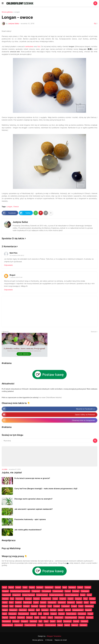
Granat (55, 599)
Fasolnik (5, 599)
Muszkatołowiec (78, 610)
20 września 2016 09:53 (17, 255)
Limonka (57, 606)
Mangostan (13, 610)
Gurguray (78, 599)
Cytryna (68, 591)
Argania (32, 588)
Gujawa (71, 599)
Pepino (43, 618)
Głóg (85, 599)
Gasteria (36, 599)
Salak (46, 622)
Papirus (5, 618)
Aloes (5, 588)
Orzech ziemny (71, 614)
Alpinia (11, 588)
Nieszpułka (13, 614)
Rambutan (33, 622)
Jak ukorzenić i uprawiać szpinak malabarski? (33, 509)
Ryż (40, 622)
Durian (83, 595)
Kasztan (79, 603)
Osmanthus (82, 614)
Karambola (62, 603)
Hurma (5, 603)
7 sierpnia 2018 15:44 (16, 277)
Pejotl (37, 618)
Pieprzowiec (59, 618)
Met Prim (13, 253)
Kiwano (5, 606)
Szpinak (76, 622)
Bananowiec (49, 588)
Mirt (38, 610)
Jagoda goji (27, 603)
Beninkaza (72, 588)
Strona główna (7, 12)
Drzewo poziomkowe (56, 595)
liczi (39, 46)
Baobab (58, 588)
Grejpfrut (63, 599)
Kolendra (18, 606)
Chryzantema (46, 591)
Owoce (16, 207)
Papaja (90, 614)
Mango (5, 610)
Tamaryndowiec (8, 625)
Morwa (61, 610)
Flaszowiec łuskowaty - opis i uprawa (30, 519)
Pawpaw (29, 618)
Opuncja (61, 614)
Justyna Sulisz (20, 222)
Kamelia (43, 603)
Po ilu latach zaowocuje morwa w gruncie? (32, 478)
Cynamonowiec (58, 591)
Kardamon (71, 603)
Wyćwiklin (83, 625)
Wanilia (67, 625)
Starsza (94, 332)
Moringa (53, 610)
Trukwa (40, 625)
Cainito (80, 588)
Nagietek (88, 610)
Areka (25, 588)
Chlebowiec (36, 591)
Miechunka (23, 610)
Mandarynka (89, 606)
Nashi (5, 614)
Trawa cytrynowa (30, 625)
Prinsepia (16, 622)
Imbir (11, 603)
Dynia (89, 595)
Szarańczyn (67, 622)
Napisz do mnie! (61, 640)
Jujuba (36, 603)
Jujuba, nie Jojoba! (12, 473)
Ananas (18, 588)
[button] (3, 3)
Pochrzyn (90, 618)
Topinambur (19, 625)
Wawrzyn (75, 625)
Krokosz (26, 606)
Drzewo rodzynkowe (72, 595)
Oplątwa (54, 614)
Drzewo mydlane (42, 595)
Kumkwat (35, 606)
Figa (12, 599)
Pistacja (81, 618)
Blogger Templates (54, 636)
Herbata (92, 599)
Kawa (86, 603)
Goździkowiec (46, 599)
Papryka (13, 618)
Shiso (59, 622)
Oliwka (46, 614)
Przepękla (25, 622)
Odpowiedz (8, 265)
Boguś (12, 275)
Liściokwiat (65, 606)
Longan (17, 12)
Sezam (53, 622)
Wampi (60, 625)
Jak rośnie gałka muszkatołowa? (28, 530)
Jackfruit (18, 603)
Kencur (93, 603)
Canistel (88, 588)
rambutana (29, 46)
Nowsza (6, 332)
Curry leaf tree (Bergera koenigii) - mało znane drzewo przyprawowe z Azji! (46, 489)
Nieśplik (33, 614)
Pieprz (50, 618)
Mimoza (31, 610)
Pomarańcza (7, 622)
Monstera (45, 610)
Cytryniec (76, 591)
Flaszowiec (20, 599)
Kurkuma (43, 606)
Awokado (40, 588)
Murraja (68, 610)
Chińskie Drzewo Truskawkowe (20, 591)
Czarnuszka (85, 591)
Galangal (28, 599)
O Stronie (49, 640)
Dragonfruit (17, 595)
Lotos (81, 606)
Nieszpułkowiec (23, 614)
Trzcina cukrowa (50, 625)
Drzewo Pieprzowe (28, 595)
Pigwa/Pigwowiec (71, 618)
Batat (65, 588)
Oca (40, 614)
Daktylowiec (7, 595)
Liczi (50, 606)
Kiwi (11, 606)
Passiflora (21, 618)
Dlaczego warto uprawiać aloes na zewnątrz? (33, 499)
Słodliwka (84, 622)
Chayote (5, 591)
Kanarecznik (52, 603)
